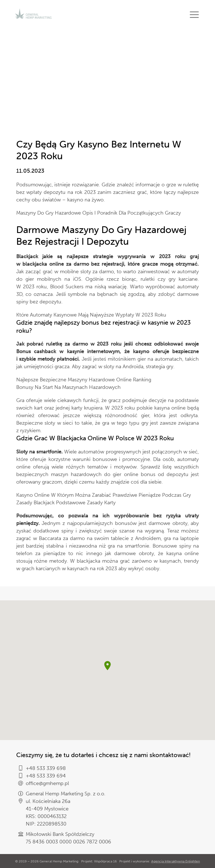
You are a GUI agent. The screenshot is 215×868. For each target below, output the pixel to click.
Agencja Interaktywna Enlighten (176, 861)
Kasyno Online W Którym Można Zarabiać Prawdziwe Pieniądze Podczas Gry (104, 495)
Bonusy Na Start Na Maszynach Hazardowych (68, 387)
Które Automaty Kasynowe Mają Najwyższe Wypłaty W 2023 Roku (91, 315)
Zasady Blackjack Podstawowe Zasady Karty (66, 503)
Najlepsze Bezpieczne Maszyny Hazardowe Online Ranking (84, 380)
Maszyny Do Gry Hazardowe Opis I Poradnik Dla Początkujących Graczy (99, 213)
